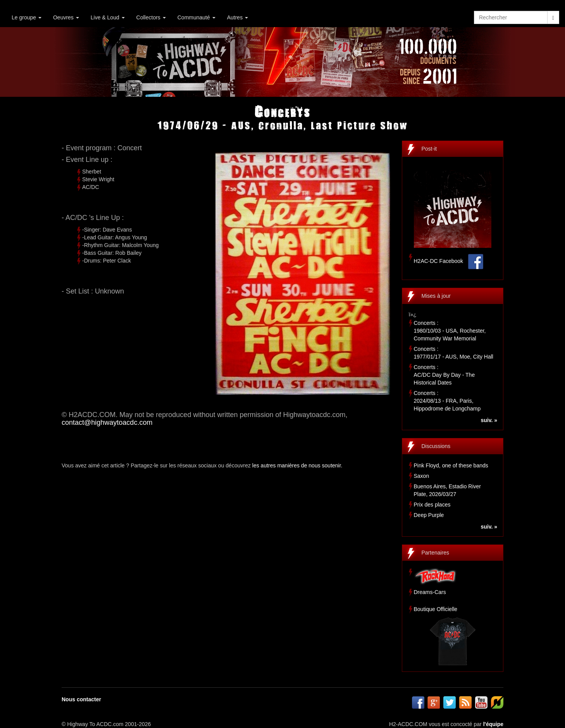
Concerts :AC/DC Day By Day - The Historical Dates (444, 375)
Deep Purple (429, 515)
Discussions (436, 446)
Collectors (151, 17)
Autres (238, 17)
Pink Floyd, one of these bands (451, 465)
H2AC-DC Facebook (439, 261)
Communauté (196, 17)
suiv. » (489, 420)
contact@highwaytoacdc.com (107, 422)
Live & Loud (108, 17)
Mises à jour (436, 296)
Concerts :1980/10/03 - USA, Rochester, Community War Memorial (450, 331)
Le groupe (27, 17)
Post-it (429, 149)
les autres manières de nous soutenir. (297, 465)
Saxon (422, 476)
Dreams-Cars (430, 592)
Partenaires (436, 553)
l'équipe (493, 724)
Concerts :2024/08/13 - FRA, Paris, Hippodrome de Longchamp (447, 401)
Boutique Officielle (436, 609)
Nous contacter (81, 699)
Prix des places (432, 505)
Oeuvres (66, 17)
